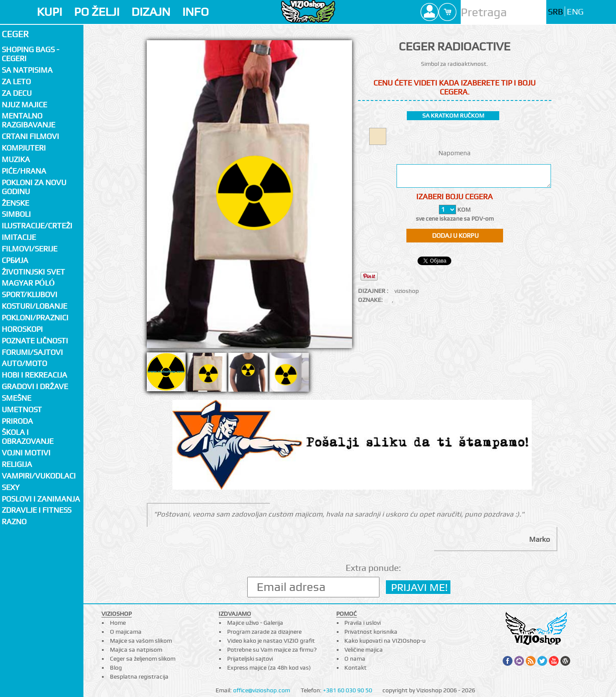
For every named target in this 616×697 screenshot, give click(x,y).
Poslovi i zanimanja (41, 499)
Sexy (11, 487)
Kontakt (355, 667)
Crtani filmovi (30, 136)
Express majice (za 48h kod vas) (269, 667)
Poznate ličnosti (35, 341)
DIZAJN (151, 12)
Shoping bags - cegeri (30, 54)
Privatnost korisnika (371, 632)
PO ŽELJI (97, 12)
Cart (447, 12)
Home (118, 623)
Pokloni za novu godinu (34, 187)
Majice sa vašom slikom (141, 641)
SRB (555, 12)
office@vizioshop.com (262, 690)
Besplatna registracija (139, 676)
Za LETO (16, 81)
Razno (14, 521)
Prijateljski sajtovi (250, 659)
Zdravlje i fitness (37, 510)
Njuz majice (24, 105)
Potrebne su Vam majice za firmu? (272, 650)
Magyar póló (28, 283)
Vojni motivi (26, 453)
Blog (116, 667)
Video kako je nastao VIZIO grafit (271, 641)
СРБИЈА (15, 260)
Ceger (15, 34)
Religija (17, 464)
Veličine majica (364, 650)
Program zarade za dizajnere (264, 632)
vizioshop (407, 291)
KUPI (49, 12)
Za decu (17, 93)
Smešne (16, 398)
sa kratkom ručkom (453, 115)
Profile (429, 12)
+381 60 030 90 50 (348, 690)
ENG (575, 12)
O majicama (126, 632)
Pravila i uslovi (363, 623)
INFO (195, 12)
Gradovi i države (35, 386)
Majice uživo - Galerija (255, 623)
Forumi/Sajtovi (32, 352)
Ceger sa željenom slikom (143, 659)
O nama (355, 659)
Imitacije (19, 237)
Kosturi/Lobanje (34, 306)
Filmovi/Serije (30, 249)
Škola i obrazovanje (28, 437)
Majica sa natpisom (136, 650)
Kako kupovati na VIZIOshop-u (385, 641)
